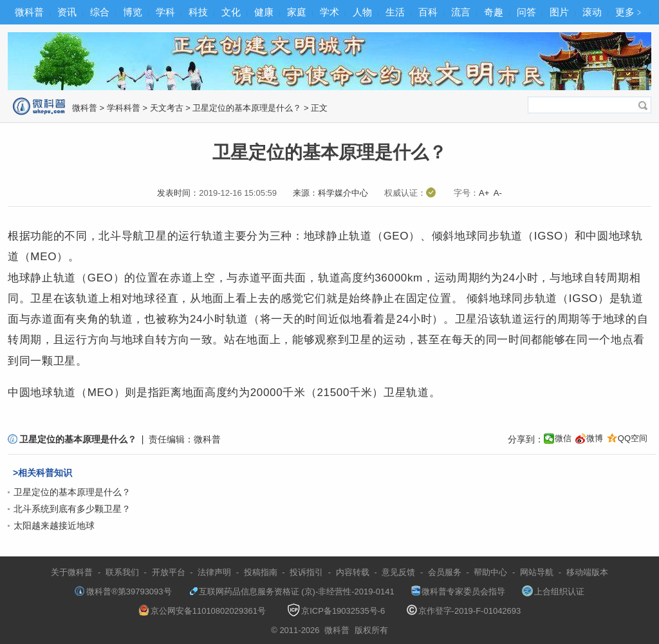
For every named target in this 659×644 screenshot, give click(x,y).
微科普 (29, 12)
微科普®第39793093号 (123, 592)
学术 (329, 12)
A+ (484, 193)
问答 (526, 12)
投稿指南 (261, 572)
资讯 (67, 12)
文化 (231, 12)
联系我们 (122, 572)
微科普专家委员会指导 (458, 592)
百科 (428, 12)
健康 (264, 12)
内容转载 (353, 572)
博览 (133, 12)
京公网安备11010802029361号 (202, 611)
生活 (395, 12)
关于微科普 (72, 572)
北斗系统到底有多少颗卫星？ (72, 509)
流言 (461, 12)
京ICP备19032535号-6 (336, 611)
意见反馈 (398, 572)
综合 (100, 12)
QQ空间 (633, 438)
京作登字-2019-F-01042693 (464, 611)
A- (498, 193)
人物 (362, 12)
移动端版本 (587, 572)
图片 (559, 12)
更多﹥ (630, 12)
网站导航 (537, 572)
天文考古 (167, 108)
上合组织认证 (553, 592)
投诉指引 (306, 572)
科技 (198, 12)
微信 (563, 438)
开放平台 (169, 572)
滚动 (592, 12)
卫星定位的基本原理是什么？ (247, 108)
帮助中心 (490, 572)
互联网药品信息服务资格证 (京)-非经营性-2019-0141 (292, 592)
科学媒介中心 (343, 193)
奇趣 (494, 12)
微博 (595, 438)
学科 (165, 12)
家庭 (297, 12)
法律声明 (214, 572)
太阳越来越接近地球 (54, 526)
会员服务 (445, 572)
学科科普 (124, 108)
